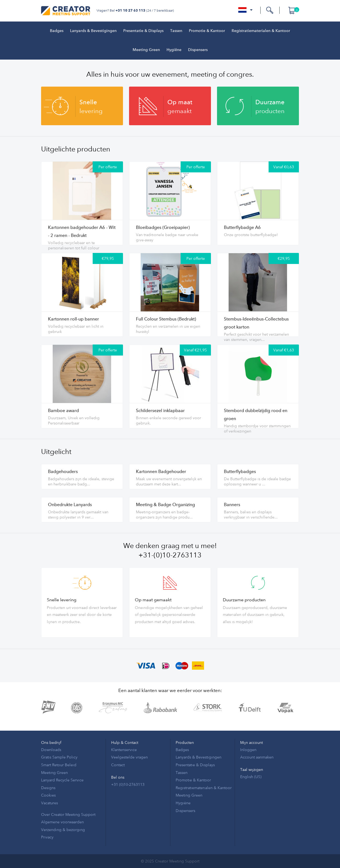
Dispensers (198, 50)
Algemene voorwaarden (62, 822)
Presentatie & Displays (143, 31)
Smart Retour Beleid (59, 765)
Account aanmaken (257, 757)
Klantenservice (124, 750)
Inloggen (248, 750)
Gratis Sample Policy (59, 757)
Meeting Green (146, 50)
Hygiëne (174, 50)
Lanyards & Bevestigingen (93, 31)
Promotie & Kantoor (207, 31)
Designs (48, 788)
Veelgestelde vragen (129, 757)
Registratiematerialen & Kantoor (261, 31)
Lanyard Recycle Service (62, 780)
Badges (57, 31)
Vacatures (49, 803)
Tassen (176, 31)
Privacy (47, 837)
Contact (118, 765)
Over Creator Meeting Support (68, 814)
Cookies (48, 795)
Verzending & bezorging (63, 830)
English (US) (251, 777)
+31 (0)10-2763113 (128, 784)
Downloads (51, 750)
